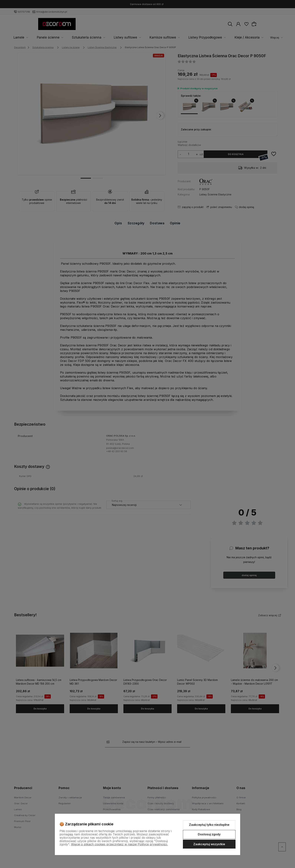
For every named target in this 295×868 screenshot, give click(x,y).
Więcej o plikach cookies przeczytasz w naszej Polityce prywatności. (119, 844)
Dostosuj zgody (209, 834)
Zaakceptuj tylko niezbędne (209, 825)
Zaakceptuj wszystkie (209, 844)
